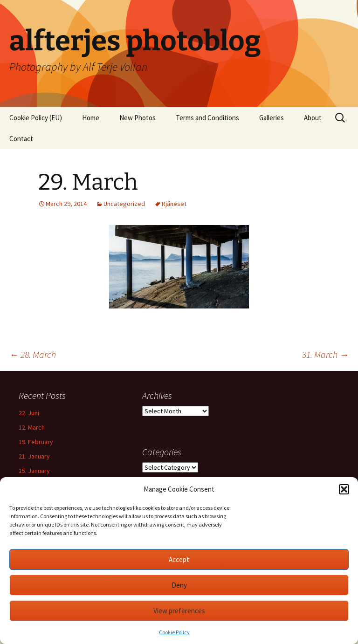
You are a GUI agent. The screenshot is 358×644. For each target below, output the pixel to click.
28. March (33, 354)
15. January (34, 471)
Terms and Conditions (207, 118)
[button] (344, 489)
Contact (21, 139)
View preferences (179, 611)
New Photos (138, 118)
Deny (179, 585)
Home (91, 118)
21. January (34, 456)
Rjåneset (174, 204)
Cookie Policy (174, 632)
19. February (36, 442)
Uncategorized (124, 204)
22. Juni (29, 413)
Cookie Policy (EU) (36, 118)
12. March (32, 427)
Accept (179, 559)
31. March (325, 354)
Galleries (272, 118)
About (313, 118)
